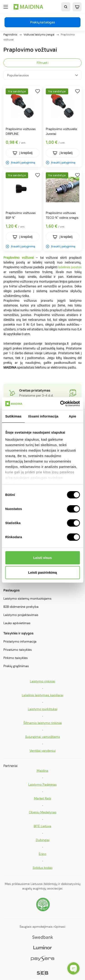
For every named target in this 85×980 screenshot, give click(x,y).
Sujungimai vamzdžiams (43, 737)
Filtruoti (42, 63)
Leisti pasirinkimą (42, 572)
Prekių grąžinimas (16, 666)
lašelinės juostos (70, 267)
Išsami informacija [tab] (43, 416)
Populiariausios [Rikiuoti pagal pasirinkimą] (42, 75)
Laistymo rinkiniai (42, 681)
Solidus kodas (43, 868)
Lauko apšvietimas (17, 623)
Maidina (42, 771)
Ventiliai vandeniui (42, 751)
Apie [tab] (72, 416)
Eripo (42, 854)
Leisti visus (43, 558)
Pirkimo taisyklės (16, 658)
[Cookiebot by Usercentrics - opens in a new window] (61, 404)
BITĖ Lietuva (42, 826)
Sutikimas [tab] (13, 416)
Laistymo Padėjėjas (42, 784)
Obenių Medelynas (43, 812)
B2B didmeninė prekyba (21, 607)
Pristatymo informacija (20, 641)
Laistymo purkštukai (43, 709)
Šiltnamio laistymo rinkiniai (43, 723)
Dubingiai (43, 840)
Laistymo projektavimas (21, 615)
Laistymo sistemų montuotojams (27, 598)
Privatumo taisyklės (18, 650)
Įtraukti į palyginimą (20, 163)
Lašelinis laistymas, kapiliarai (42, 695)
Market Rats (43, 798)
